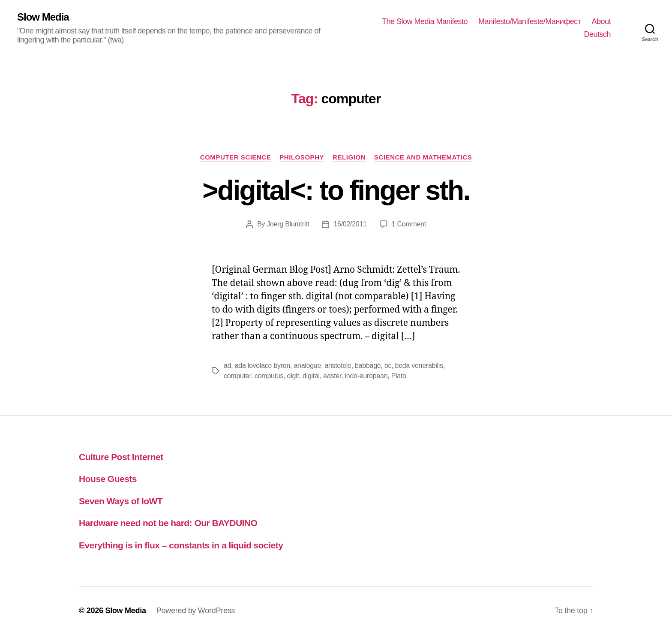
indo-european (366, 376)
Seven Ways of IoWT (121, 501)
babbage (368, 366)
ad (227, 366)
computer (237, 376)
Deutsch (597, 34)
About (601, 21)
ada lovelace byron (262, 366)
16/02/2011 (350, 224)
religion (349, 157)
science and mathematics (423, 157)
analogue (307, 366)
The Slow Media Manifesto (425, 21)
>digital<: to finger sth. (336, 190)
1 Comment (409, 224)
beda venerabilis (419, 366)
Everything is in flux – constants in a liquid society (181, 545)
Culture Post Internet (121, 457)
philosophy (302, 157)
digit (293, 376)
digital (311, 376)
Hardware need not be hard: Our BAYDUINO (168, 523)
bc (388, 366)
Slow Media (43, 17)
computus (269, 376)
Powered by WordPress (196, 611)
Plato (399, 376)
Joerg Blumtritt (288, 224)
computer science (235, 157)
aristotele (338, 366)
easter (332, 376)
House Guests (108, 479)
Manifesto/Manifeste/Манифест (529, 21)
